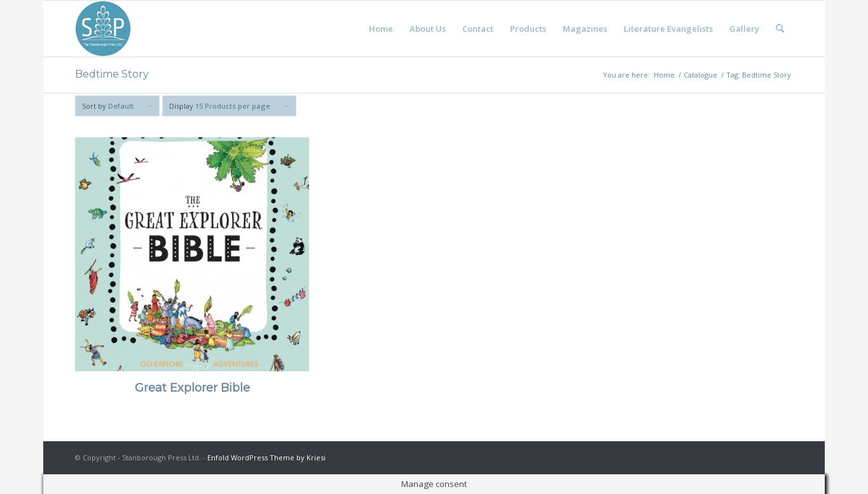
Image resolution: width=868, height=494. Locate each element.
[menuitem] (381, 29)
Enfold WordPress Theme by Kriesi (266, 457)
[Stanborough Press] (103, 29)
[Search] (780, 29)
